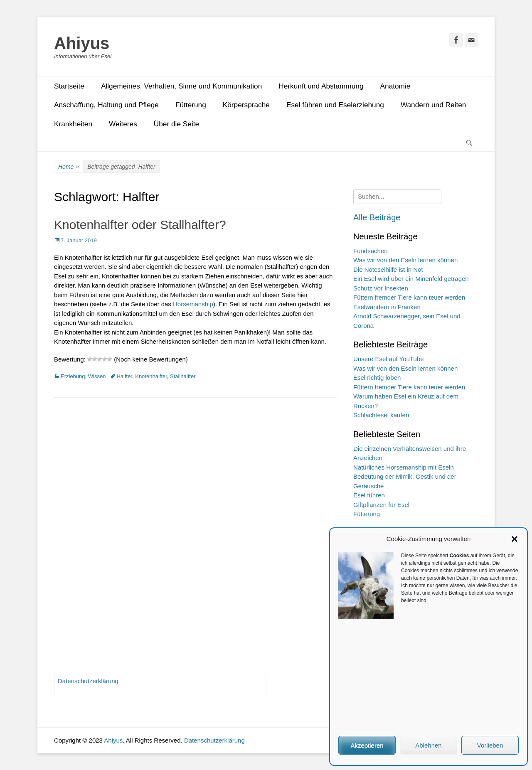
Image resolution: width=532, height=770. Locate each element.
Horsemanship (193, 304)
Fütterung (191, 105)
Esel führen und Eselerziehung (335, 105)
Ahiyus (82, 43)
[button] (515, 539)
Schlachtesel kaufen (381, 415)
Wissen (97, 376)
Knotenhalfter (151, 376)
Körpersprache (246, 105)
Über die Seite (176, 124)
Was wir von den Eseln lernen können (405, 260)
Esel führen (369, 495)
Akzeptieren (367, 745)
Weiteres (123, 124)
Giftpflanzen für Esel (381, 505)
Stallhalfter (183, 376)
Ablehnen (428, 745)
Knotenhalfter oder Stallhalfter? (140, 225)
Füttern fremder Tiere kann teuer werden (409, 297)
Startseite (69, 86)
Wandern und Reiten (433, 105)
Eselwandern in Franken (387, 307)
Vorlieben (490, 745)
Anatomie (395, 86)
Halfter (124, 376)
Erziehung (73, 376)
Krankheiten (73, 124)
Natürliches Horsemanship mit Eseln (404, 467)
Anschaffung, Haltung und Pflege (106, 105)
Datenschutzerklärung (88, 681)
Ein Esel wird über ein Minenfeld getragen (411, 279)
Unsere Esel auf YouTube (389, 359)
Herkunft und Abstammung (321, 86)
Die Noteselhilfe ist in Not (388, 269)
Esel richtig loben (377, 378)
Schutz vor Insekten (381, 288)
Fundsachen (371, 251)
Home (69, 167)
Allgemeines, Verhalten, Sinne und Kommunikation (181, 86)
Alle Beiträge (377, 217)
